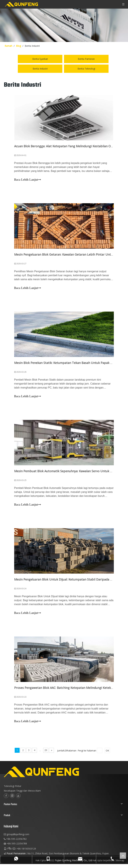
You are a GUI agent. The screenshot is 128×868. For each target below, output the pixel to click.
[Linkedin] (12, 810)
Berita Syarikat (40, 59)
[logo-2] (58, 787)
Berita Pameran (86, 59)
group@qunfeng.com (18, 849)
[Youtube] (18, 810)
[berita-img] (64, 25)
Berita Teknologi (86, 69)
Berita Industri (40, 69)
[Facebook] (6, 810)
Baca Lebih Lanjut (29, 181)
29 (46, 765)
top (123, 856)
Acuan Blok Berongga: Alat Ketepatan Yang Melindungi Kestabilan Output (68, 147)
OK (107, 765)
